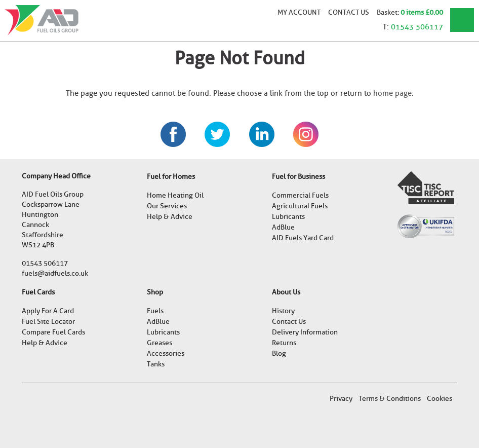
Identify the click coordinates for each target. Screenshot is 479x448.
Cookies (440, 399)
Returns (284, 343)
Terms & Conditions (390, 399)
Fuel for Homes (171, 177)
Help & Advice (170, 217)
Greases (159, 343)
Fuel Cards (38, 292)
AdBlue (283, 227)
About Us (286, 292)
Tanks (156, 364)
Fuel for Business (298, 177)
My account (299, 12)
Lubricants (288, 217)
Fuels (155, 311)
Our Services (167, 206)
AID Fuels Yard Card (303, 238)
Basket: (389, 12)
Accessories (166, 353)
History (283, 311)
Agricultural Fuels (300, 206)
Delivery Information (305, 332)
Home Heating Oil (175, 195)
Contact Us (349, 12)
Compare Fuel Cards (53, 332)
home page (392, 93)
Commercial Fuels (300, 195)
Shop (155, 292)
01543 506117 (417, 27)
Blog (279, 353)
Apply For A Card (48, 311)
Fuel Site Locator (48, 322)
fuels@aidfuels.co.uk (55, 273)
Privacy (341, 399)
